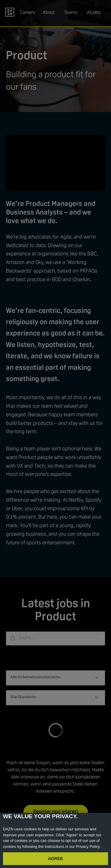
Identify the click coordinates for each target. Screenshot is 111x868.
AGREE (55, 859)
